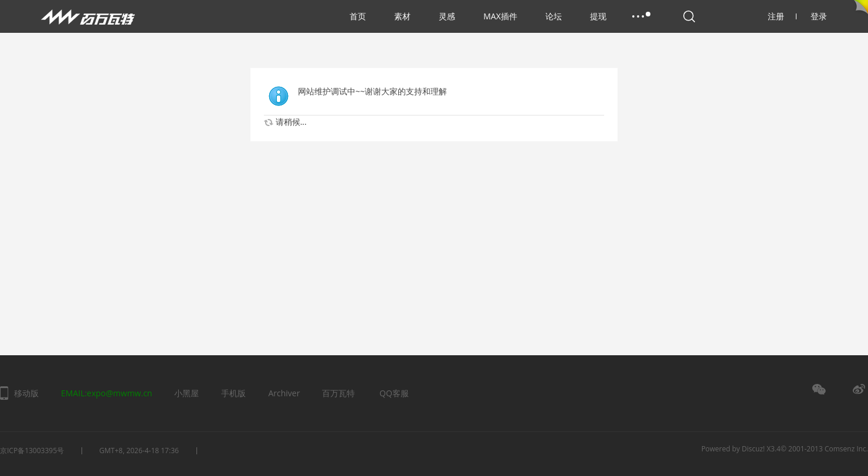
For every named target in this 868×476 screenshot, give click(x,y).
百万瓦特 (338, 393)
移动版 (26, 393)
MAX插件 (500, 16)
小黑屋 (187, 393)
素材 (402, 16)
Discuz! (753, 449)
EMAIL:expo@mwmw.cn (106, 393)
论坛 (554, 16)
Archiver (284, 393)
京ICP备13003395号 (32, 450)
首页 (358, 16)
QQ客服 (394, 393)
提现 (598, 16)
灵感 (447, 16)
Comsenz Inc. (846, 449)
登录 (819, 16)
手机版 (233, 393)
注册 (782, 16)
